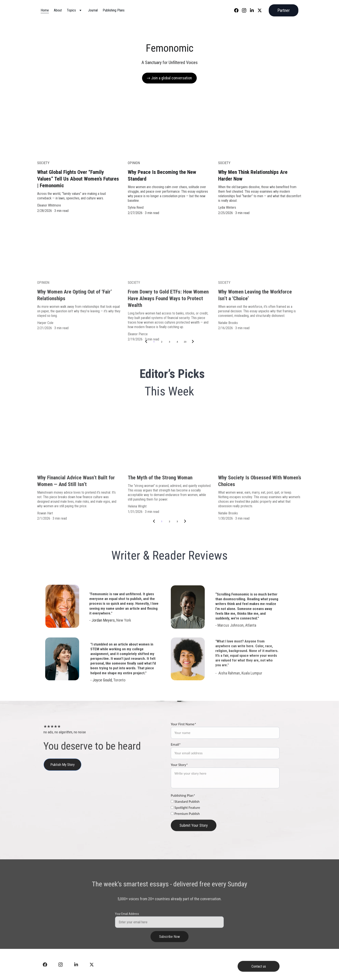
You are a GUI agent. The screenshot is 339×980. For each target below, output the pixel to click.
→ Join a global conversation (169, 78)
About (58, 10)
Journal (93, 10)
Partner (284, 10)
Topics (71, 10)
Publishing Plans (114, 10)
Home (45, 10)
